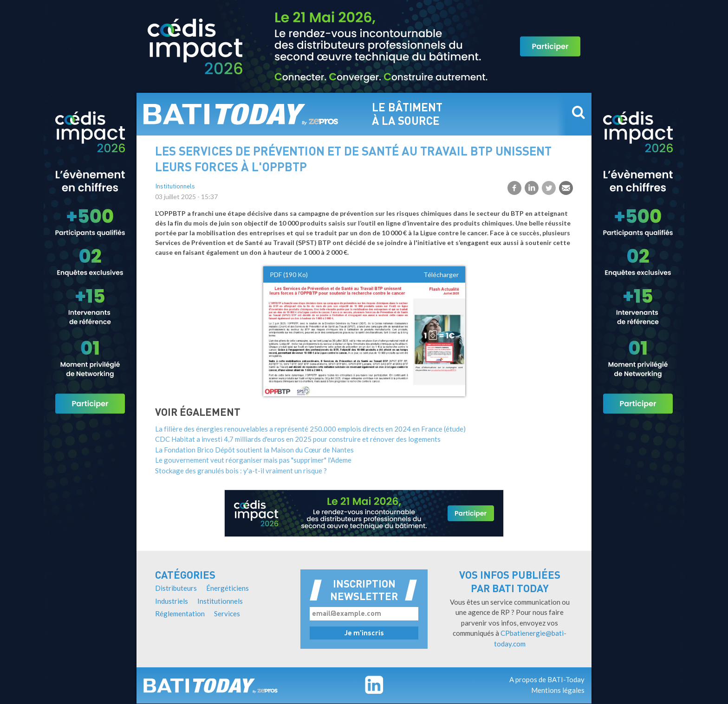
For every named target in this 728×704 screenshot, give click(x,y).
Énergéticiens (227, 588)
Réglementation (180, 614)
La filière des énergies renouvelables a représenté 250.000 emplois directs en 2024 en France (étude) (310, 429)
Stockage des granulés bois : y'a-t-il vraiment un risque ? (241, 471)
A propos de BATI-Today (547, 679)
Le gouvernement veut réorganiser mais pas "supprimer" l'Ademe (253, 460)
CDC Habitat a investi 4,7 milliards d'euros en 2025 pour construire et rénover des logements (298, 439)
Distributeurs (176, 588)
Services (227, 614)
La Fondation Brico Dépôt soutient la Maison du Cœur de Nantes (254, 450)
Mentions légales (558, 690)
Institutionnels (175, 187)
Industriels (172, 601)
